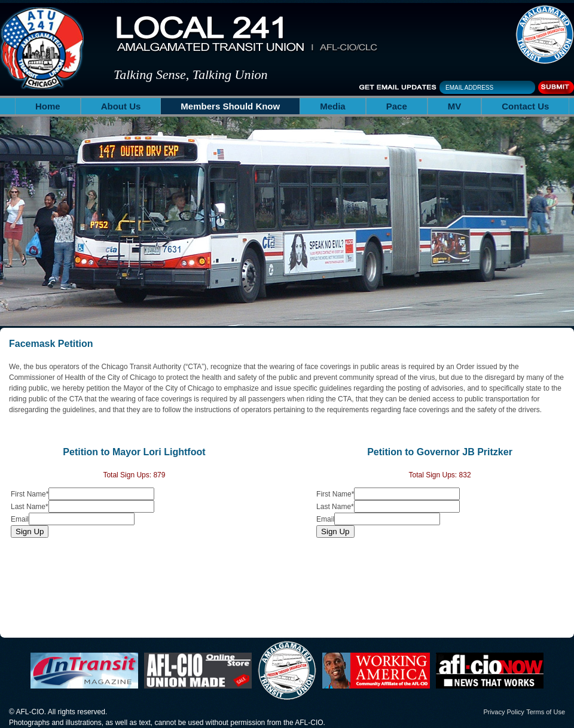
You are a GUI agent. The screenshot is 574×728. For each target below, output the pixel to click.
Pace (397, 106)
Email (20, 519)
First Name (30, 494)
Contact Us (525, 106)
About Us (121, 106)
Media (333, 106)
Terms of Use (546, 712)
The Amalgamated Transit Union (545, 35)
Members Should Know (230, 106)
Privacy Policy (503, 712)
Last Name (30, 507)
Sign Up (30, 531)
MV (455, 106)
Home (48, 106)
